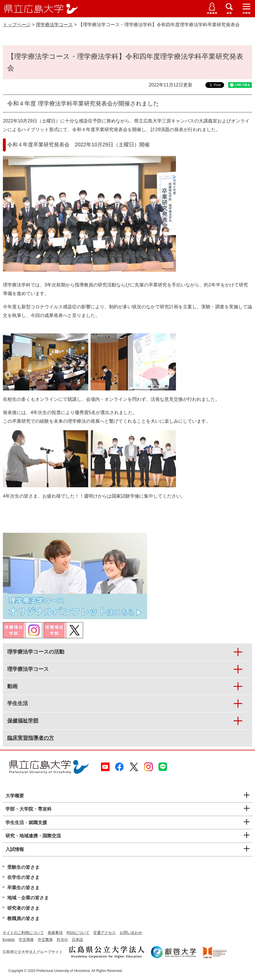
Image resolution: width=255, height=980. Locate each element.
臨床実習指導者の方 (31, 738)
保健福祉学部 (23, 721)
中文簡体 (26, 940)
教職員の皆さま (23, 918)
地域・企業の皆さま (28, 898)
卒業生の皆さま (23, 888)
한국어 (62, 940)
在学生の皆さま (23, 877)
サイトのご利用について (23, 933)
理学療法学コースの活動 (36, 652)
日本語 (77, 940)
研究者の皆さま (23, 908)
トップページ (17, 25)
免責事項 (55, 933)
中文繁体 (45, 940)
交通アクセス (104, 933)
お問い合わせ (131, 933)
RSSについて (78, 933)
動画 (12, 686)
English (9, 940)
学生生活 (18, 703)
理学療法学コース (54, 25)
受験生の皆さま (23, 867)
